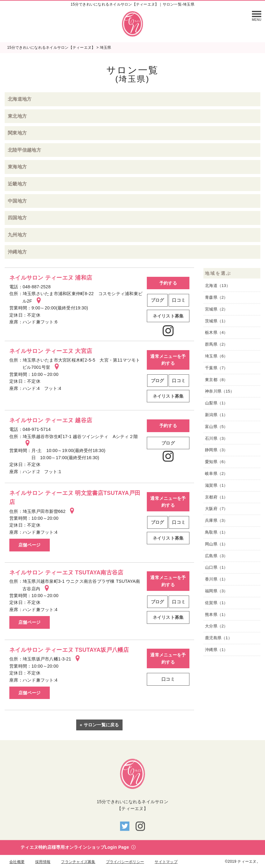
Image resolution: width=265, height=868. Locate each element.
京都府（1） (216, 498)
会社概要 (17, 862)
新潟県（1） (216, 416)
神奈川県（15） (220, 393)
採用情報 (43, 862)
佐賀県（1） (216, 604)
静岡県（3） (216, 452)
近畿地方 (17, 184)
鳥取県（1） (216, 534)
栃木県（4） (216, 334)
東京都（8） (216, 381)
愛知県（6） (216, 463)
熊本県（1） (216, 616)
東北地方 (17, 116)
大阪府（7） (216, 510)
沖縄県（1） (216, 651)
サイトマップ (166, 862)
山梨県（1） (216, 405)
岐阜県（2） (216, 475)
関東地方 (17, 133)
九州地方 (17, 235)
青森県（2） (216, 299)
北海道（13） (218, 287)
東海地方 (17, 167)
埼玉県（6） (216, 358)
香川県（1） (216, 581)
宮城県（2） (216, 311)
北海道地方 (20, 99)
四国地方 (17, 218)
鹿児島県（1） (219, 640)
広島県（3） (216, 557)
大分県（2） (216, 628)
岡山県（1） (216, 545)
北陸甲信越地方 (24, 150)
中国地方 (17, 201)
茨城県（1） (216, 322)
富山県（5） (216, 428)
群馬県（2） (216, 346)
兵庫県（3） (216, 522)
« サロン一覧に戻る (99, 725)
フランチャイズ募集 (78, 862)
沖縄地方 (17, 252)
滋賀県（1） (216, 487)
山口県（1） (216, 569)
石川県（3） (216, 440)
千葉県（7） (216, 370)
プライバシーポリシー (125, 862)
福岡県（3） (216, 593)
